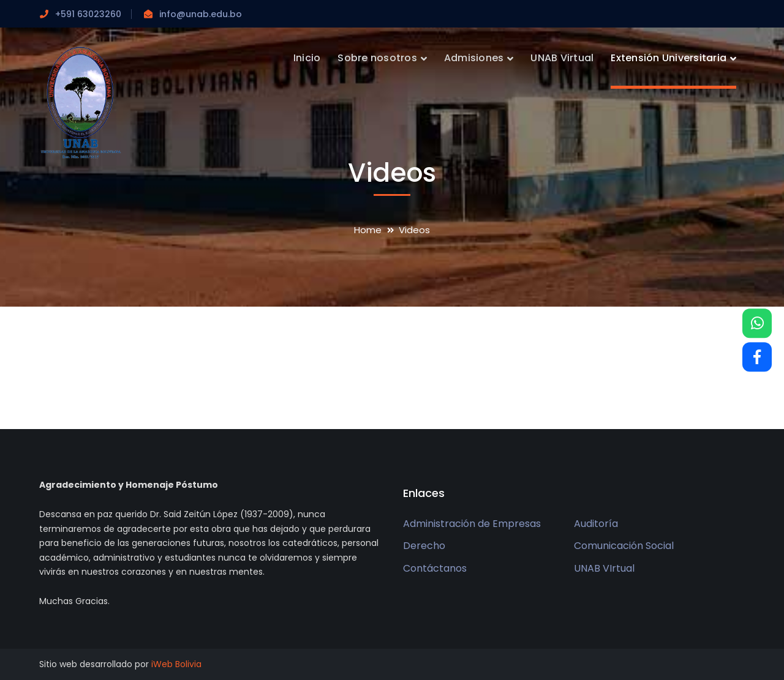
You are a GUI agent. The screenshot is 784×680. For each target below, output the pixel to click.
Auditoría (596, 524)
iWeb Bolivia (176, 664)
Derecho (424, 546)
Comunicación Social (624, 546)
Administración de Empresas (472, 524)
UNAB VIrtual (604, 568)
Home (368, 230)
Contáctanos (435, 568)
